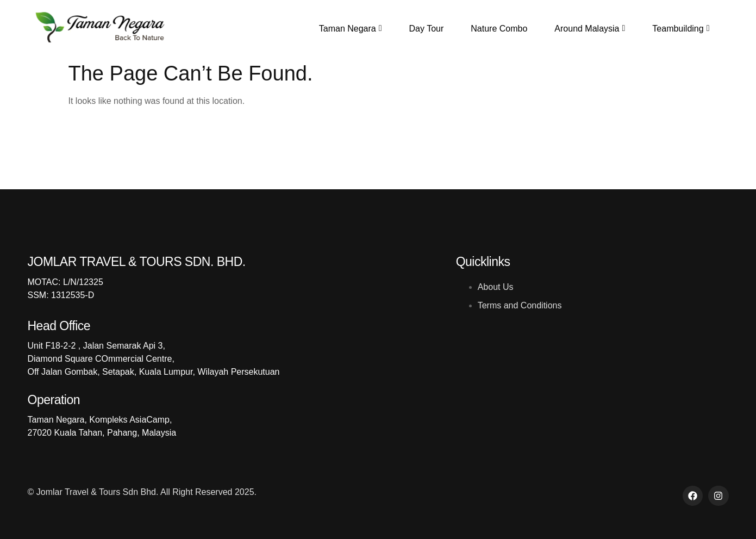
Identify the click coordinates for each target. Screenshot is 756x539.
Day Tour (427, 29)
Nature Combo (499, 29)
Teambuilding (681, 29)
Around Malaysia (590, 29)
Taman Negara (351, 29)
